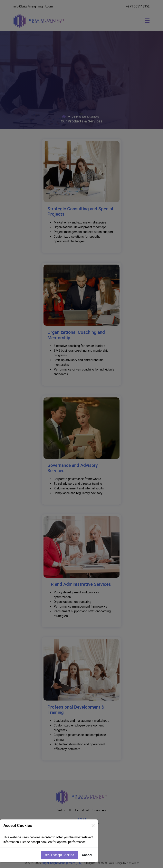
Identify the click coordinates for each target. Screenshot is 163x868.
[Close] (93, 826)
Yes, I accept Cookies (59, 855)
